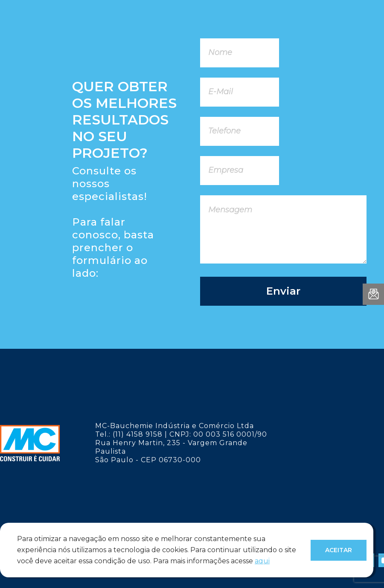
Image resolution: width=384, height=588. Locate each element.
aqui (262, 561)
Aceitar (339, 550)
